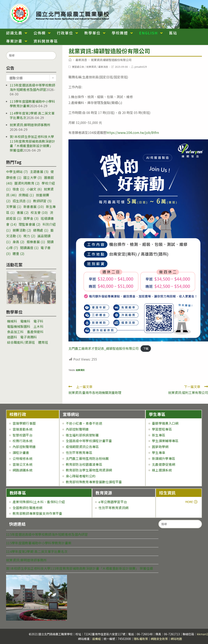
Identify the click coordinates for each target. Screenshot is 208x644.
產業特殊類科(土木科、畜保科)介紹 (39, 502)
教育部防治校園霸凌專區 (84, 464)
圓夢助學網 (160, 447)
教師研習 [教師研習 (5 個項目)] (42, 201)
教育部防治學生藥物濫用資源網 (89, 470)
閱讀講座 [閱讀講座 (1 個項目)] (29, 248)
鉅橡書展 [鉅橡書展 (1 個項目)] (36, 242)
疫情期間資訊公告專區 (82, 447)
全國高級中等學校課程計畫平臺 (89, 441)
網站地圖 (176, 639)
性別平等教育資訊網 (113, 508)
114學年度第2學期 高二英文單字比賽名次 (37, 551)
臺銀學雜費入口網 (165, 423)
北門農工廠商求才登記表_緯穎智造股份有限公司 (103, 348)
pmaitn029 (141, 67)
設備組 (96, 639)
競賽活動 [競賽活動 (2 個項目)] (22, 230)
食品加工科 (15, 332)
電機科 (25, 321)
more (170, 502)
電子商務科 (29, 337)
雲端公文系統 (23, 464)
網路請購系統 (23, 470)
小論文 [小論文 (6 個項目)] (34, 189)
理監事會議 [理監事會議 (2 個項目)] (30, 224)
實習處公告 (78, 67)
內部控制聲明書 (24, 447)
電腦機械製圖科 (19, 326)
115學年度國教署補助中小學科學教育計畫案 (39, 543)
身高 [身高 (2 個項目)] (19, 242)
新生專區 (159, 435)
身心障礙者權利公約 (81, 476)
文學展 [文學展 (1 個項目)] (14, 207)
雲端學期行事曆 (24, 423)
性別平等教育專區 (79, 453)
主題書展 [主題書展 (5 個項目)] (39, 172)
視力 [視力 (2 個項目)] (29, 236)
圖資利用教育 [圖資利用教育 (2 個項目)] (27, 183)
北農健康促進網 (164, 464)
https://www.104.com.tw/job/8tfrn (133, 132)
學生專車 (159, 453)
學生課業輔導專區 (165, 441)
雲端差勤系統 (23, 429)
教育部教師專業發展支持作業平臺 (37, 513)
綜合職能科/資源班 (21, 342)
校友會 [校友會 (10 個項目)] (39, 212)
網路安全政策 (159, 639)
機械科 (12, 321)
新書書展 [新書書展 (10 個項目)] (34, 207)
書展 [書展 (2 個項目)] (23, 212)
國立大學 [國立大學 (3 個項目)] (33, 177)
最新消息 (103, 67)
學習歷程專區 (162, 429)
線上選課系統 (162, 470)
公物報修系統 (23, 458)
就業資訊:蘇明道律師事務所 (30, 125)
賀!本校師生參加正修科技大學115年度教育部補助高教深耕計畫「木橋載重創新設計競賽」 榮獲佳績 (32, 143)
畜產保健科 (35, 332)
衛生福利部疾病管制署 (82, 435)
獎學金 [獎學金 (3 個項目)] (31, 218)
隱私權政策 (141, 639)
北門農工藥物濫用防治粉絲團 (87, 458)
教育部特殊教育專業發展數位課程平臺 (94, 482)
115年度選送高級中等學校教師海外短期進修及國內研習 (32, 87)
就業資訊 (91, 67)
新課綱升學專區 (164, 458)
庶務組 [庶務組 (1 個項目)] (26, 195)
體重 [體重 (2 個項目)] (19, 254)
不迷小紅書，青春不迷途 (84, 423)
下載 (146, 349)
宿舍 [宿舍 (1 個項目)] (19, 189)
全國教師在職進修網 (28, 508)
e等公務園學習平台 (113, 502)
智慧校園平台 (23, 435)
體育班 (43, 342)
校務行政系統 (23, 441)
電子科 (38, 321)
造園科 (12, 337)
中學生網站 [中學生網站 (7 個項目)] (17, 172)
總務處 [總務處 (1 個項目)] (41, 230)
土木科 (38, 326)
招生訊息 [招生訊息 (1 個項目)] (22, 201)
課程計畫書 (21, 453)
